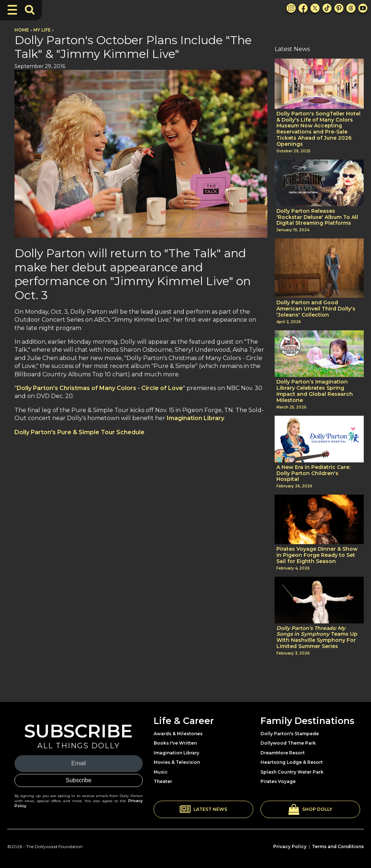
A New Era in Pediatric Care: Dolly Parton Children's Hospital (313, 473)
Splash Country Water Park (292, 772)
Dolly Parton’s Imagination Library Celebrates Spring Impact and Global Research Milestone (315, 391)
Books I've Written (175, 743)
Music (161, 772)
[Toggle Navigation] (12, 10)
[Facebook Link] (303, 8)
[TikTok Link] (327, 8)
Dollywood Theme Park (288, 743)
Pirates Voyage (278, 781)
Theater (163, 781)
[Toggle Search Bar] (30, 10)
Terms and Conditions (338, 846)
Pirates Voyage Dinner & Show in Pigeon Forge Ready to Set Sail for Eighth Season (317, 555)
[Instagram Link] (291, 8)
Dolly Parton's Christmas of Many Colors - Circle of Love (100, 388)
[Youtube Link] (363, 8)
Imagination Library (195, 418)
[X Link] (315, 8)
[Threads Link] (351, 8)
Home (22, 30)
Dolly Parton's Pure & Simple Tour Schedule (80, 432)
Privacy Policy (290, 846)
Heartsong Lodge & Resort (292, 762)
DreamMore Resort (283, 753)
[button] (203, 809)
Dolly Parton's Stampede (290, 734)
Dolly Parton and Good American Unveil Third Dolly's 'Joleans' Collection (316, 309)
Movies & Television (177, 762)
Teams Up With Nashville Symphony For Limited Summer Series (317, 637)
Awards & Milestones (178, 734)
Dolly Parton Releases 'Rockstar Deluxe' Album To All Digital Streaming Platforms (317, 217)
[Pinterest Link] (339, 8)
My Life (42, 30)
